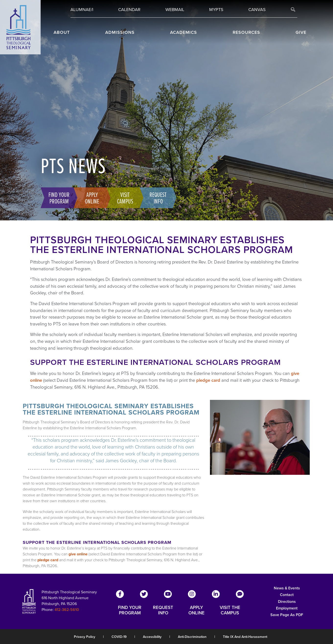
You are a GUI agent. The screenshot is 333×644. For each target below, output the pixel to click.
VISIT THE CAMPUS (230, 610)
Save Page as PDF (287, 615)
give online (78, 554)
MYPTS (216, 10)
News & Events (287, 588)
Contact (287, 595)
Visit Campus (125, 198)
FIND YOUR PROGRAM (130, 610)
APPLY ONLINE (196, 610)
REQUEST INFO (163, 610)
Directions (287, 602)
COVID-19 (119, 637)
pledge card (208, 380)
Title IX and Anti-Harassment (245, 637)
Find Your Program (59, 198)
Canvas (257, 10)
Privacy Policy (85, 637)
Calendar (129, 10)
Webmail (175, 10)
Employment (287, 608)
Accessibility (152, 637)
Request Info (158, 198)
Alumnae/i (82, 10)
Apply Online (92, 198)
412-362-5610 (67, 610)
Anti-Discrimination (192, 637)
